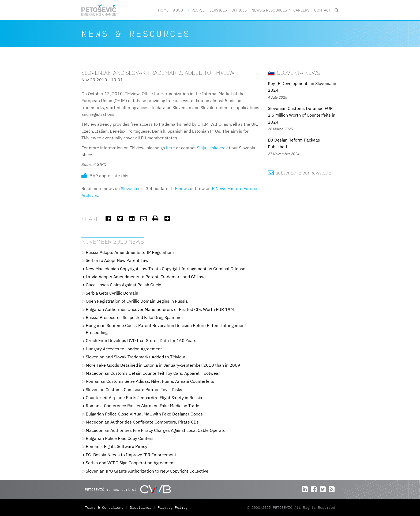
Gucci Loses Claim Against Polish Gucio (123, 285)
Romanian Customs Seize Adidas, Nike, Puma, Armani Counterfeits (150, 381)
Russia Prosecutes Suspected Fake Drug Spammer (134, 317)
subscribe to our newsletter (300, 173)
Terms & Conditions (105, 508)
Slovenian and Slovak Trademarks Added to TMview (135, 357)
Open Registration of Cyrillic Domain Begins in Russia (137, 301)
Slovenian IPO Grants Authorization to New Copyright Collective (147, 471)
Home (163, 10)
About (179, 10)
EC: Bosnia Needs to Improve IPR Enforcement (131, 455)
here (170, 148)
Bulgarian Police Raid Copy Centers (120, 438)
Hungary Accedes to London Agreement (124, 349)
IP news (181, 188)
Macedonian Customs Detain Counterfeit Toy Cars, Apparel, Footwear (153, 373)
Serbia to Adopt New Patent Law (117, 260)
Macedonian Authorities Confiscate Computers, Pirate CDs (142, 422)
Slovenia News (294, 73)
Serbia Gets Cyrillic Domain (112, 293)
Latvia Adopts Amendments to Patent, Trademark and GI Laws (146, 277)
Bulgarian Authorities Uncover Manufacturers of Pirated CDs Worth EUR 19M (160, 309)
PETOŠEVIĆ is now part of (128, 489)
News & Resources (269, 10)
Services (218, 10)
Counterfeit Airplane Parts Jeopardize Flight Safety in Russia (144, 398)
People (198, 10)
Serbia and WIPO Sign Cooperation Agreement (130, 463)
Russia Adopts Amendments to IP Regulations (130, 252)
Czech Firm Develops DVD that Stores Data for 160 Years (141, 340)
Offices (239, 10)
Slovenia (129, 188)
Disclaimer (141, 508)
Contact (322, 10)
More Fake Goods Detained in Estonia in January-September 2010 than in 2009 (163, 365)
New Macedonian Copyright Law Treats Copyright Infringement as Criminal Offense (166, 269)
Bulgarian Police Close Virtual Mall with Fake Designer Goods (144, 414)
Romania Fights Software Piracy (117, 446)
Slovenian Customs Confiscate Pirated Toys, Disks (134, 389)
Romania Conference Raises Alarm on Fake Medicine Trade (142, 406)
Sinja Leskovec (211, 148)
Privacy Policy (173, 508)
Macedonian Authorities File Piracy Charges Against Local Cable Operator (156, 430)
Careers (301, 10)
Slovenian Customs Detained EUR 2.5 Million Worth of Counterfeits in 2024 (302, 115)
